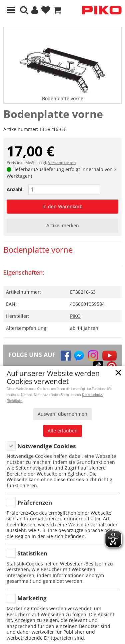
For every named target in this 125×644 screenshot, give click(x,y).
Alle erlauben (63, 431)
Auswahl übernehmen (62, 414)
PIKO (75, 316)
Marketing (32, 598)
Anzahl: (15, 189)
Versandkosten (62, 163)
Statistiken (32, 553)
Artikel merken (63, 225)
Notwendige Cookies (46, 446)
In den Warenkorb (62, 206)
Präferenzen (35, 502)
